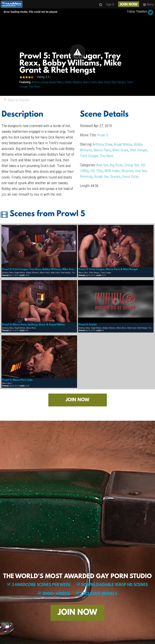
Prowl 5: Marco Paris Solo (17, 380)
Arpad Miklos (56, 82)
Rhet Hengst (119, 82)
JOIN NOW (129, 5)
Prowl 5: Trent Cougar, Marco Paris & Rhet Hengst (108, 269)
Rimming (86, 177)
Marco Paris (90, 82)
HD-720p (97, 171)
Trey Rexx (34, 86)
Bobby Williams (73, 82)
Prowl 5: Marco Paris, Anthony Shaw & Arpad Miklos (33, 325)
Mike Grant (104, 82)
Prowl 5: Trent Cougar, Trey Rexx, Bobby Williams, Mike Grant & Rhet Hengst (39, 269)
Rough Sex (101, 177)
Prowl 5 (103, 135)
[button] (78, 52)
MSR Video (112, 171)
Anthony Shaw (40, 82)
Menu (148, 4)
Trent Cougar (89, 156)
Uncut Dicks (130, 177)
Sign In (110, 4)
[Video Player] (77, 52)
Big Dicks (116, 165)
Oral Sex (141, 171)
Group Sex (132, 165)
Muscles (127, 171)
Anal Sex (102, 165)
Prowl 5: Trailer (88, 325)
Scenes (115, 177)
